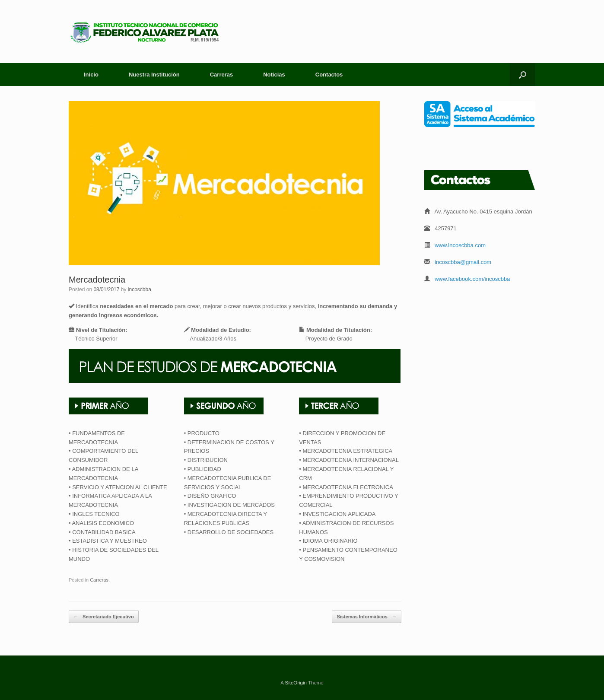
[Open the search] (523, 75)
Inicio (91, 75)
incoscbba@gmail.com (463, 262)
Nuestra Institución (154, 75)
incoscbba (140, 290)
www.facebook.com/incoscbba (472, 279)
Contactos (329, 75)
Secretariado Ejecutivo (104, 617)
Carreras (222, 75)
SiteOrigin (296, 683)
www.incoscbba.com (460, 245)
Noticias (274, 75)
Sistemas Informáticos (366, 617)
